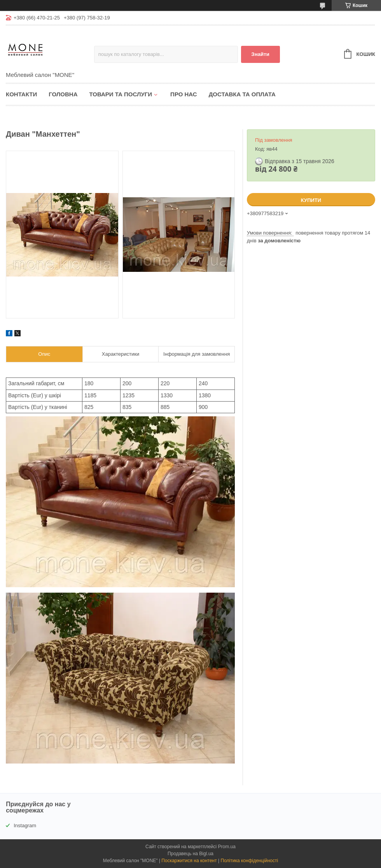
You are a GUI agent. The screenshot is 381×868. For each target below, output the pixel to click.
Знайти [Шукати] (260, 54)
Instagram (25, 825)
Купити (311, 200)
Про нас (184, 94)
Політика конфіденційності (250, 861)
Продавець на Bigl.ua (190, 854)
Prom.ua (227, 847)
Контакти (21, 94)
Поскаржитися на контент (189, 861)
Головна (63, 94)
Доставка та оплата (242, 94)
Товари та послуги (121, 94)
